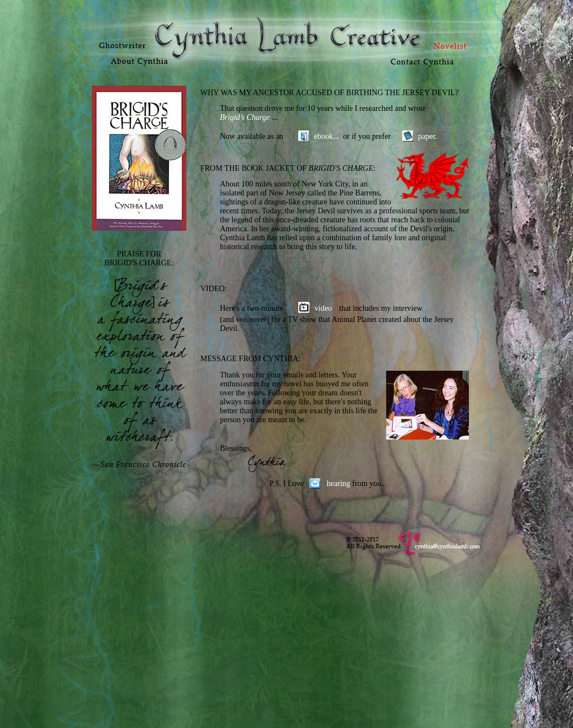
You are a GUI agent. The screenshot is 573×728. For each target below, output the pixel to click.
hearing (339, 484)
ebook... (327, 136)
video (323, 308)
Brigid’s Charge (246, 117)
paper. (428, 136)
